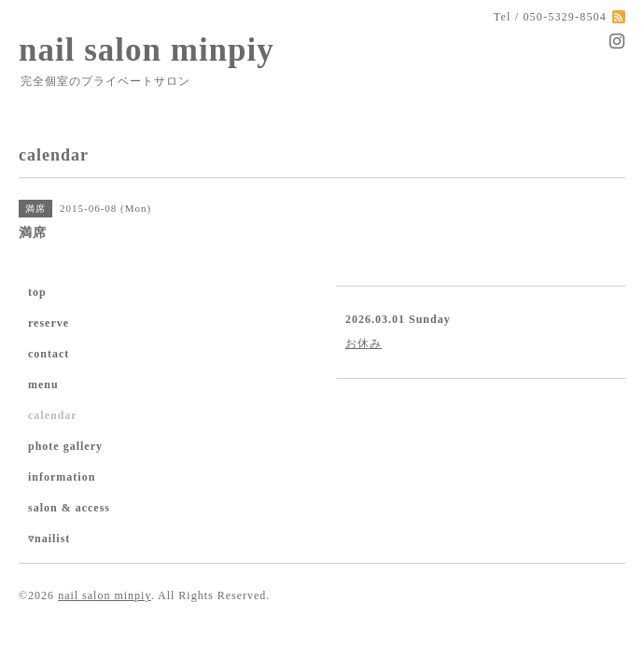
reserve (49, 323)
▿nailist (49, 539)
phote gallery (65, 446)
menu (43, 385)
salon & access (69, 508)
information (62, 477)
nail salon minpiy (147, 50)
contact (49, 354)
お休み (364, 343)
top (37, 292)
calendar (53, 415)
